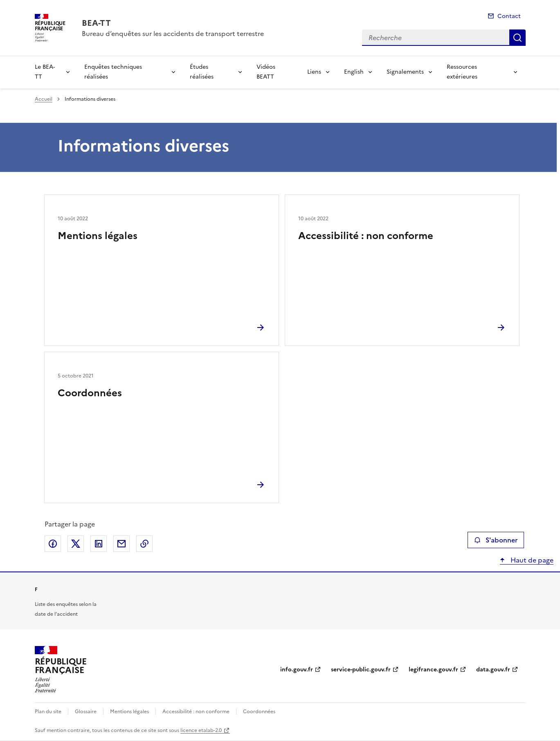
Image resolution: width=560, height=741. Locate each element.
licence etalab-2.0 (201, 730)
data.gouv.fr (493, 670)
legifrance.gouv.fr (433, 670)
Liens (314, 72)
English (354, 72)
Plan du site (48, 712)
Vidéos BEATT (266, 72)
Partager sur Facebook (53, 544)
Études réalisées (202, 72)
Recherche (517, 38)
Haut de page (531, 560)
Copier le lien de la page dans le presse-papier (144, 544)
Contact (509, 16)
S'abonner (496, 540)
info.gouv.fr (297, 670)
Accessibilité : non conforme (366, 236)
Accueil (44, 99)
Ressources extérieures (462, 72)
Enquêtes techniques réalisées (113, 72)
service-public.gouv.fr (361, 670)
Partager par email (121, 544)
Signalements (405, 72)
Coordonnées (90, 393)
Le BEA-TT (45, 72)
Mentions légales (98, 236)
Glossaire (86, 712)
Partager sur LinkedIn (99, 544)
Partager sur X (76, 544)
